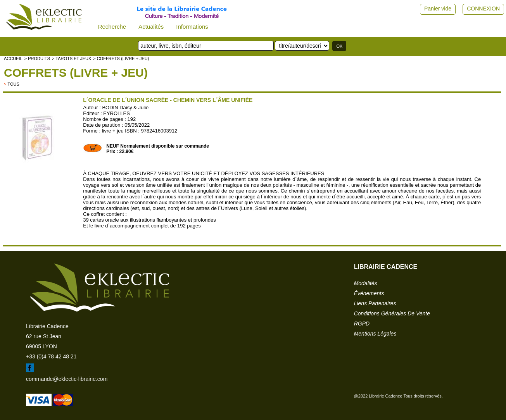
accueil (13, 59)
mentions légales (375, 334)
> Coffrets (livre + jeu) (121, 59)
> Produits (37, 59)
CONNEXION (483, 9)
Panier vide (438, 9)
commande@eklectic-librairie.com (67, 379)
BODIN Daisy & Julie (125, 108)
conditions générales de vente (392, 313)
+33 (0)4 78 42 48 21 (51, 356)
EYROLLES (117, 113)
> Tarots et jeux (72, 59)
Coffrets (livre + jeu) (76, 73)
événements (369, 293)
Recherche (112, 27)
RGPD (362, 324)
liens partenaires (375, 303)
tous (13, 84)
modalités (366, 283)
